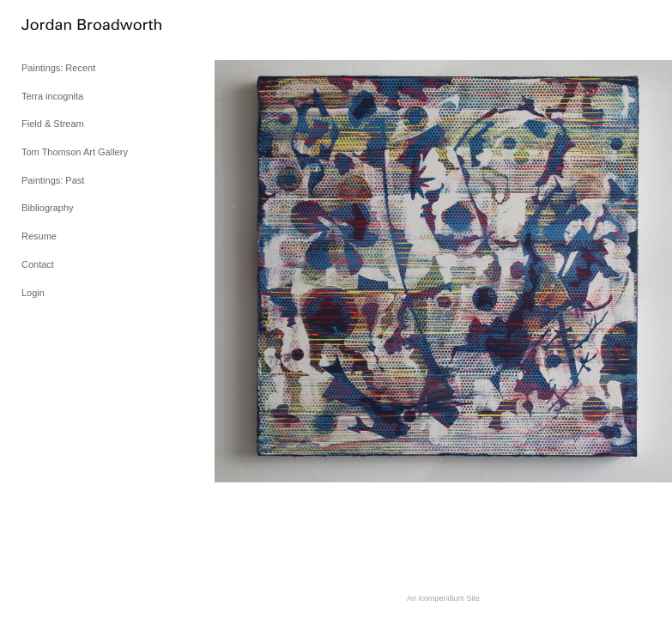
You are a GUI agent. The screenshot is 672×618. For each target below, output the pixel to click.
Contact (38, 264)
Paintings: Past (53, 180)
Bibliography (48, 208)
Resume (39, 236)
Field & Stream (53, 124)
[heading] (64, 25)
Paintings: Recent (58, 68)
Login (33, 293)
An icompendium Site (443, 598)
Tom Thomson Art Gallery (75, 152)
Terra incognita (52, 96)
